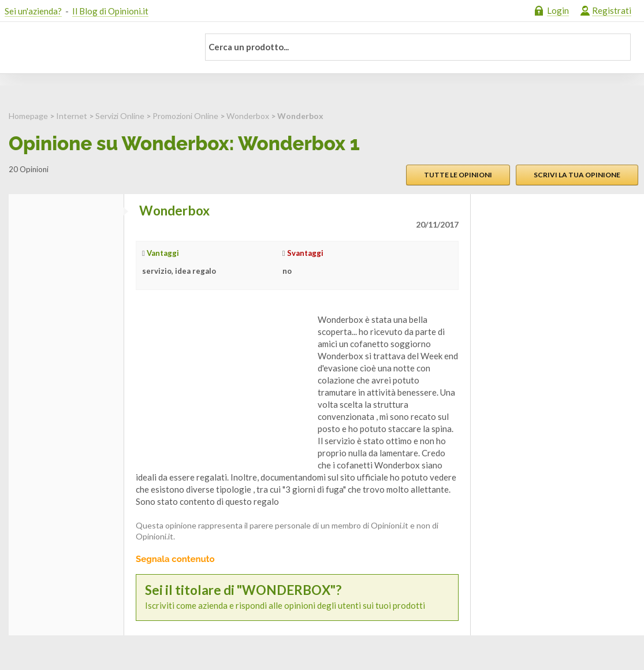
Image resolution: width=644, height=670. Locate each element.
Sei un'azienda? (33, 11)
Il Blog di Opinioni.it (110, 11)
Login (558, 10)
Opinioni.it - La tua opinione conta (94, 48)
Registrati (612, 10)
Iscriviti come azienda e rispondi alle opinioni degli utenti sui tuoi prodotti (297, 597)
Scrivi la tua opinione (577, 175)
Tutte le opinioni (458, 175)
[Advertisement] (222, 386)
